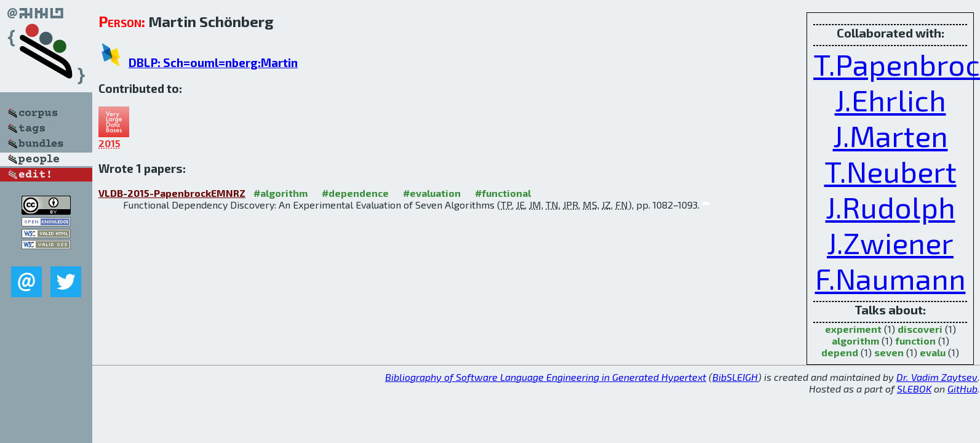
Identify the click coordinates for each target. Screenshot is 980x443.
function (915, 341)
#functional (503, 193)
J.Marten (890, 135)
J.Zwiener (890, 242)
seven (889, 352)
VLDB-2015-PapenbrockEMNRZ (172, 193)
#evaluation (432, 193)
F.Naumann (890, 278)
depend (840, 352)
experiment (853, 329)
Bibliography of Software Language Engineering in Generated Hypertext (546, 377)
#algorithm (281, 193)
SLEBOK (914, 389)
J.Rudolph (890, 207)
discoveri (920, 329)
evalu (933, 352)
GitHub (962, 389)
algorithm (855, 341)
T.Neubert (890, 171)
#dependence (355, 193)
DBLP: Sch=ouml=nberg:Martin (213, 62)
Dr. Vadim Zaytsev (937, 377)
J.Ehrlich (890, 100)
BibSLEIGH (735, 377)
